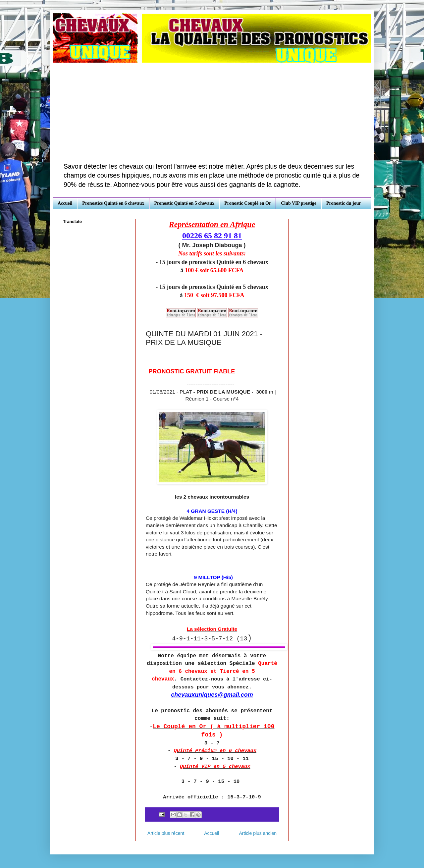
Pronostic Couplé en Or (248, 203)
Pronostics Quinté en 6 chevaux (113, 203)
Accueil (65, 203)
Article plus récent (166, 833)
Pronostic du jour (344, 203)
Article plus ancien (258, 833)
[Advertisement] (212, 112)
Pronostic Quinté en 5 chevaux (185, 203)
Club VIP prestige (299, 203)
